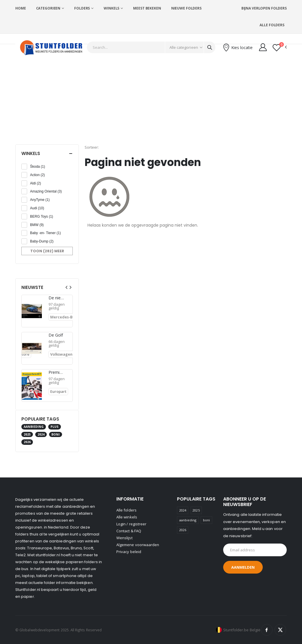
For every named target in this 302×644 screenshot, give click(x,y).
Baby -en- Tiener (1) (45, 233)
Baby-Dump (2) (42, 241)
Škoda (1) (38, 167)
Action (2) (37, 175)
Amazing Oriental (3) (46, 191)
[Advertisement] (151, 101)
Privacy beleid (129, 552)
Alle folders (272, 25)
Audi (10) (37, 208)
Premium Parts (57, 372)
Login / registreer (131, 524)
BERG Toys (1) (42, 216)
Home (21, 8)
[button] (280, 47)
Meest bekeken (147, 8)
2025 (27, 434)
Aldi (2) (36, 183)
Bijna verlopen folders (264, 8)
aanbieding (34, 427)
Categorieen (48, 8)
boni (56, 434)
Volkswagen (61, 354)
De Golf (56, 335)
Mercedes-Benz (65, 317)
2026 (27, 442)
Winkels (111, 8)
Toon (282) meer (47, 251)
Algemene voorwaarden (138, 545)
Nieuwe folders (186, 8)
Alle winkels (127, 517)
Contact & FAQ (129, 531)
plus (55, 427)
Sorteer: (92, 147)
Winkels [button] (31, 153)
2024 (41, 434)
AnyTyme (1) (40, 200)
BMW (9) (37, 225)
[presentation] (66, 287)
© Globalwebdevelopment (38, 630)
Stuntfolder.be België (242, 630)
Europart (58, 391)
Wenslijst (124, 538)
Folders (82, 8)
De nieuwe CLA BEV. (57, 298)
